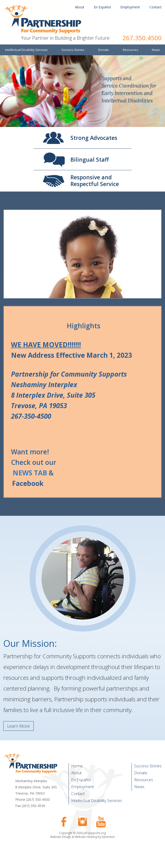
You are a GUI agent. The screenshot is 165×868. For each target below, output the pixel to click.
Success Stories (148, 766)
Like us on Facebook (64, 822)
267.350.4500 (142, 38)
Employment (130, 7)
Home (77, 766)
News (139, 787)
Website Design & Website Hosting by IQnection (82, 837)
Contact (156, 7)
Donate (141, 773)
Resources (144, 780)
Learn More (19, 726)
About (80, 7)
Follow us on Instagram (82, 822)
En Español (102, 7)
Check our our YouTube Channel (101, 822)
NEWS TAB (30, 473)
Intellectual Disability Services (97, 800)
